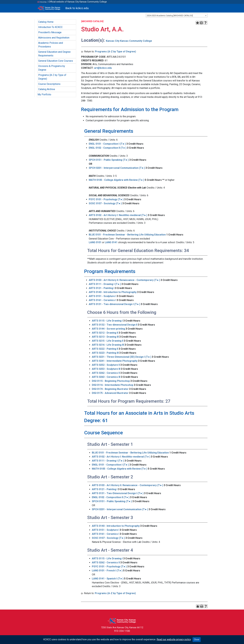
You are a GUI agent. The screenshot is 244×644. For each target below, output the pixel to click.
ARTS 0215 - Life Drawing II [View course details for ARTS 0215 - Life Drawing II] (108, 341)
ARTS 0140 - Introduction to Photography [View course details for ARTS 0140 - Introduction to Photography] (113, 292)
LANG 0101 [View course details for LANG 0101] (95, 242)
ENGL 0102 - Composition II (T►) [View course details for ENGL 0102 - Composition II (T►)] (108, 148)
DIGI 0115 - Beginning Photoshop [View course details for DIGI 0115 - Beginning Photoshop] (111, 381)
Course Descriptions (49, 84)
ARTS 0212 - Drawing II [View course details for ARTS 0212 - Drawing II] (105, 333)
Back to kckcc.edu (77, 8)
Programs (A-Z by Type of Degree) (115, 52)
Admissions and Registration (54, 38)
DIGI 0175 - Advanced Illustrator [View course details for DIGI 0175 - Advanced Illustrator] (110, 393)
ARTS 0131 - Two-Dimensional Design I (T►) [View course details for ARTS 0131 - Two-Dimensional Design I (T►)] (118, 493)
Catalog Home (46, 22)
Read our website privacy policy (174, 639)
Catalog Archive (47, 89)
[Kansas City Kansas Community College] (49, 8)
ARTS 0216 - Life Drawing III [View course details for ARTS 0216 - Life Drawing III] (108, 345)
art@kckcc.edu (103, 68)
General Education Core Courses (56, 61)
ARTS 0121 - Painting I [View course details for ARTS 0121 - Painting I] (102, 288)
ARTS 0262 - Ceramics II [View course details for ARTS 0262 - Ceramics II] (106, 373)
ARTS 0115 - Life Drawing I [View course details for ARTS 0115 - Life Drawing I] (107, 321)
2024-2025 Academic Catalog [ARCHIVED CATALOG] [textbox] (170, 16)
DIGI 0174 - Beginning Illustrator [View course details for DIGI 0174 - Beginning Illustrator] (110, 389)
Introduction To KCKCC (50, 27)
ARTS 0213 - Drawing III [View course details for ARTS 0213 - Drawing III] (105, 337)
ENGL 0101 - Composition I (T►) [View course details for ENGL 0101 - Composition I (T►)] (107, 144)
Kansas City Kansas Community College (129, 41)
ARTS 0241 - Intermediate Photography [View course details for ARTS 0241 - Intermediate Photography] (115, 361)
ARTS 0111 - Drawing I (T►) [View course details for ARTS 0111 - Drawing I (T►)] (105, 284)
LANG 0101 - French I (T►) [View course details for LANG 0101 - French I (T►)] (107, 571)
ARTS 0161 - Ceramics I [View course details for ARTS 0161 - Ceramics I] (102, 300)
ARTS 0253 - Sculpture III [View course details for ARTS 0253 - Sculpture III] (106, 369)
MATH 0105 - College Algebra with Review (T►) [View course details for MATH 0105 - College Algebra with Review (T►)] (117, 180)
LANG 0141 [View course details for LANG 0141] (111, 242)
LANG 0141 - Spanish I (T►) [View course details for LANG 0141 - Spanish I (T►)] (108, 579)
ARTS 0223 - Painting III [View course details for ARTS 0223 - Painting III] (105, 353)
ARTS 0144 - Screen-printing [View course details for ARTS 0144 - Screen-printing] (108, 329)
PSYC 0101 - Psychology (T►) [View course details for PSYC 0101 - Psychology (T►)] (106, 199)
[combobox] (177, 15)
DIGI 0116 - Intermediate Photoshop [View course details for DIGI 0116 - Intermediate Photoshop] (113, 385)
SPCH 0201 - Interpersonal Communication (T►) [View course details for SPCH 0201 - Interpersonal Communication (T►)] (117, 168)
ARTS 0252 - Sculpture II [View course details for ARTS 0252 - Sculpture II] (106, 365)
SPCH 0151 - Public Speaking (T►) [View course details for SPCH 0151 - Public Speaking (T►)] (109, 160)
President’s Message (50, 32)
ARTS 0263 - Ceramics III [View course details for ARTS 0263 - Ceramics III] (106, 377)
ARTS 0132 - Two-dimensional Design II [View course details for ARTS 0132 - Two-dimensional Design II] (115, 325)
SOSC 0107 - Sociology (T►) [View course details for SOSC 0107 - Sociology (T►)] (105, 203)
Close (197, 640)
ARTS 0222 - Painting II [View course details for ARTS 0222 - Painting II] (105, 349)
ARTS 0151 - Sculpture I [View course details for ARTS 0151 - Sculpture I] (102, 296)
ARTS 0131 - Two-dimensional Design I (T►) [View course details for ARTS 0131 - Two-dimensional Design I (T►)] (115, 304)
